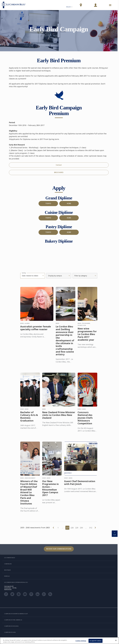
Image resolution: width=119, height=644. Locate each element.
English (69, 7)
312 (91, 528)
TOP (115, 533)
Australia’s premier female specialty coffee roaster (36, 330)
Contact (59, 165)
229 (77, 528)
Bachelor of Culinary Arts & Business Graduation (29, 418)
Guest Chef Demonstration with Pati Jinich (80, 485)
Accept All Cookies (95, 641)
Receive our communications (59, 549)
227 (67, 528)
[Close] (116, 640)
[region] (59, 641)
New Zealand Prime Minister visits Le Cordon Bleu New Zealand (59, 417)
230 (81, 528)
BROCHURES (59, 172)
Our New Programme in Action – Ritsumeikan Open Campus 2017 (50, 490)
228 (72, 528)
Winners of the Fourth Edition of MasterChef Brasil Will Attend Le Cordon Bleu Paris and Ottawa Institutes (29, 494)
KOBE (69, 203)
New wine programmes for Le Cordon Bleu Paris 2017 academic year (87, 336)
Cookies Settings (81, 641)
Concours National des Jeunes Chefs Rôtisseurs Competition (85, 420)
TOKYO (48, 203)
